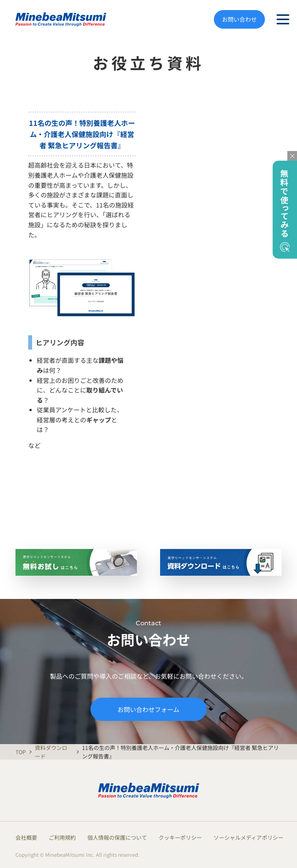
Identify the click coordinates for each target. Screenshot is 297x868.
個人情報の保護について (117, 837)
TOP (20, 752)
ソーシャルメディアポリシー (248, 837)
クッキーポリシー (180, 837)
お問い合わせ (239, 19)
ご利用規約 (62, 837)
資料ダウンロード (51, 752)
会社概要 (26, 837)
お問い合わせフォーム (148, 709)
